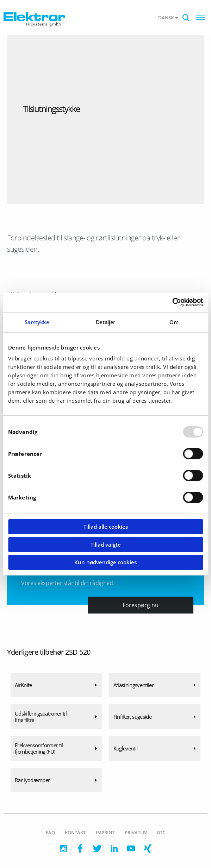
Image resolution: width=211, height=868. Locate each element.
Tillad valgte (106, 545)
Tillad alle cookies (106, 527)
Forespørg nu (141, 605)
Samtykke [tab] (37, 322)
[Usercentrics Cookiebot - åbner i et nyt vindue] (172, 302)
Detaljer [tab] (105, 322)
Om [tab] (174, 322)
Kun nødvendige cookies (105, 562)
